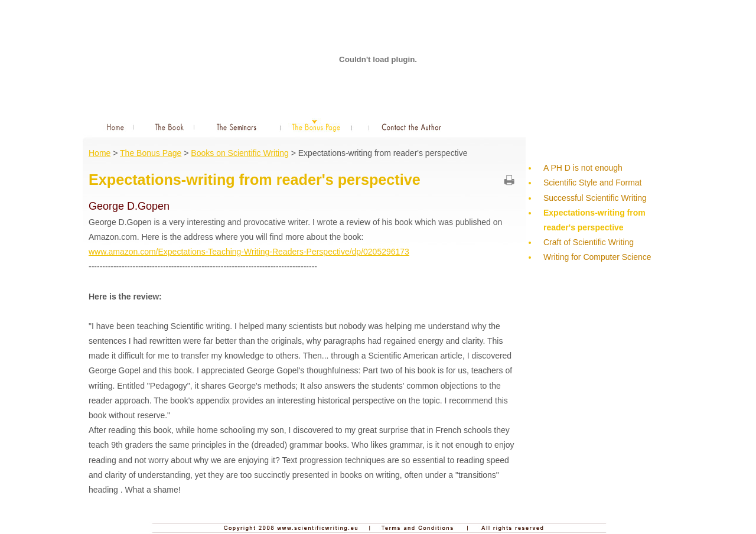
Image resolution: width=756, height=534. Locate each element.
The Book (170, 126)
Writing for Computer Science (597, 257)
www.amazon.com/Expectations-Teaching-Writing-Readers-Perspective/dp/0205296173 (249, 252)
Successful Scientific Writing (595, 198)
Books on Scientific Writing (239, 153)
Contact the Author (412, 126)
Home (111, 126)
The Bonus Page (316, 126)
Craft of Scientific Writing (589, 242)
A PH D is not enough (583, 168)
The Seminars (237, 126)
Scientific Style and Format (593, 183)
